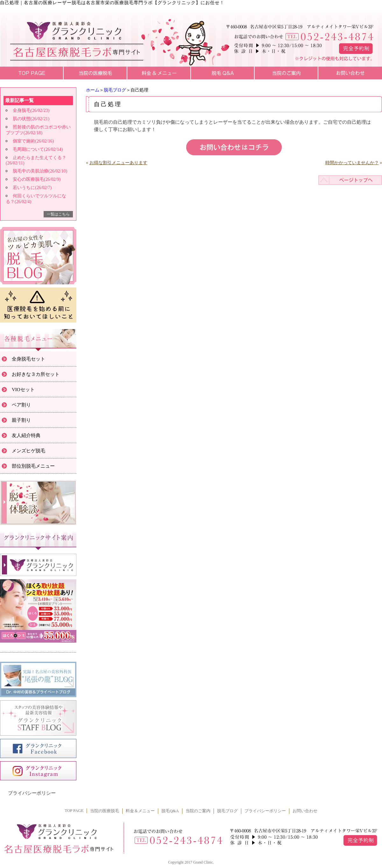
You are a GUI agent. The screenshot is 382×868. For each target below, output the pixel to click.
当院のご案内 (198, 811)
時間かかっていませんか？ (352, 163)
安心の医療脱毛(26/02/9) (37, 179)
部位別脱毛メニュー (33, 466)
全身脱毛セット (28, 359)
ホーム (93, 90)
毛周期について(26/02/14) (38, 149)
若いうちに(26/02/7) (32, 188)
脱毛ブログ (115, 90)
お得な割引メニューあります (118, 163)
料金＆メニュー (140, 811)
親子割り (21, 420)
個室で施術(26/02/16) (33, 141)
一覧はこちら (58, 214)
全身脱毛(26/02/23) (31, 110)
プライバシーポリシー (32, 793)
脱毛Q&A (170, 811)
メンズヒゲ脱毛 (28, 451)
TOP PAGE (74, 811)
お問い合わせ (305, 811)
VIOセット (23, 390)
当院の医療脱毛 (105, 811)
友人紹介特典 (26, 435)
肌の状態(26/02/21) (31, 119)
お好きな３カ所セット (36, 374)
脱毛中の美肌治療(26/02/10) (40, 171)
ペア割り (21, 405)
